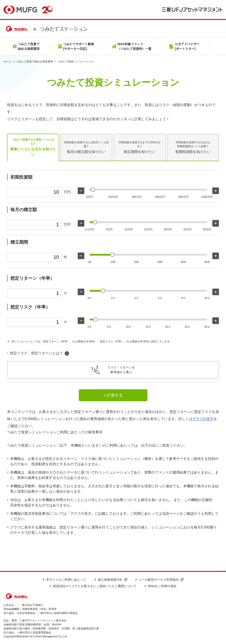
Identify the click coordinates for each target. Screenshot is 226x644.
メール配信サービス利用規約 (161, 580)
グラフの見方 (203, 419)
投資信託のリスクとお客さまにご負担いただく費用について (95, 586)
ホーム (8, 62)
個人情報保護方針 (112, 580)
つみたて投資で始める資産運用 (34, 62)
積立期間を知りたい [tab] (140, 147)
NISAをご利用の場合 (162, 586)
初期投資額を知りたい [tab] (193, 147)
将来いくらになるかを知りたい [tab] (33, 147)
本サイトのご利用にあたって (66, 580)
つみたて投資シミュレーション (76, 62)
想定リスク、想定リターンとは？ (40, 353)
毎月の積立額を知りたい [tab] (87, 147)
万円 (67, 192)
